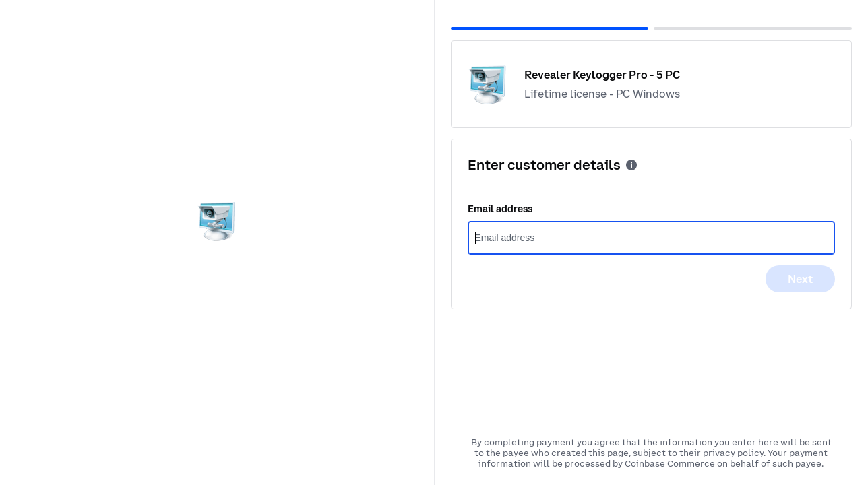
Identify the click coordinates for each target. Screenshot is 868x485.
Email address (500, 209)
